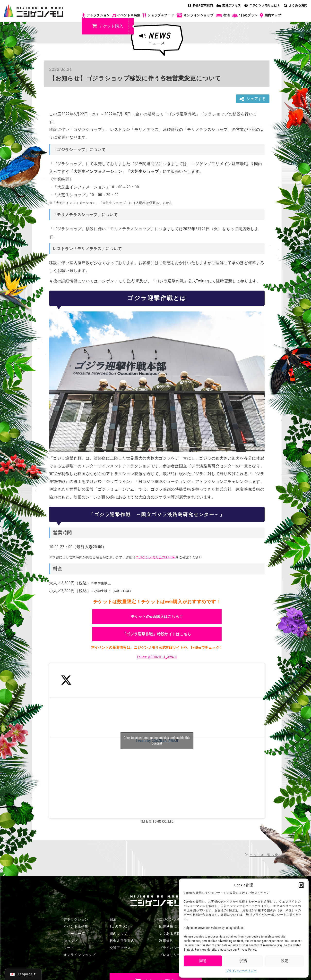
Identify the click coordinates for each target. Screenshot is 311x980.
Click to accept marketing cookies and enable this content (157, 741)
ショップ (71, 941)
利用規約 (166, 941)
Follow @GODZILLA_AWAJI (157, 657)
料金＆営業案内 (122, 941)
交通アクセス (229, 5)
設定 (285, 961)
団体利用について (173, 926)
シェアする (253, 99)
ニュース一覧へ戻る (266, 855)
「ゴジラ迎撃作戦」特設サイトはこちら (157, 634)
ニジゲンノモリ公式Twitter (156, 557)
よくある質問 (296, 5)
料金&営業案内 (200, 5)
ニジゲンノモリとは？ (262, 5)
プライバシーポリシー (241, 971)
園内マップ (271, 16)
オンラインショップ (195, 15)
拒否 (244, 961)
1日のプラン (245, 15)
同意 (203, 961)
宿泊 (223, 15)
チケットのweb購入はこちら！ (157, 617)
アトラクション (96, 15)
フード (69, 948)
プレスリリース (172, 955)
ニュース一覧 (74, 934)
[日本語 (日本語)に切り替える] (23, 974)
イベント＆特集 (126, 15)
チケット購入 (108, 26)
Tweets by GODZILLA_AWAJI (157, 741)
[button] (301, 885)
